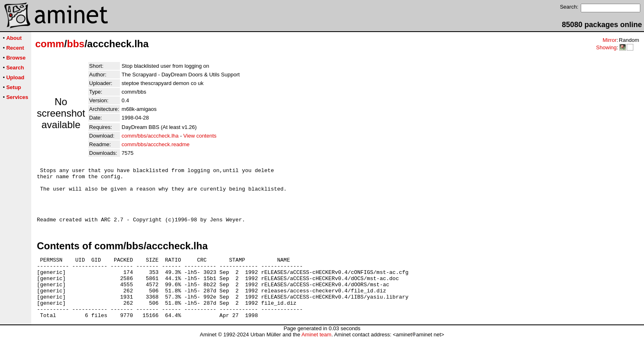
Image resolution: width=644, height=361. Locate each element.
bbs (76, 44)
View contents (200, 136)
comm (50, 44)
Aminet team (316, 358)
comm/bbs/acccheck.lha (150, 136)
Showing (606, 47)
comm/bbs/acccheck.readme (155, 144)
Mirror (609, 40)
